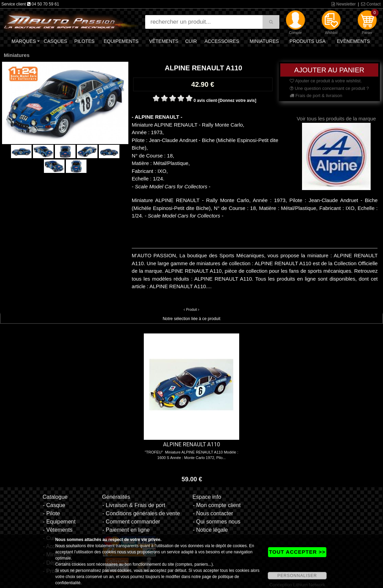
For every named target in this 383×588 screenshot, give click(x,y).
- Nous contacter (213, 513)
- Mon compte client (217, 505)
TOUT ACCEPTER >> (297, 552)
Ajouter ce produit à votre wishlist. (326, 81)
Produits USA (308, 41)
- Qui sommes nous (217, 522)
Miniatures (264, 41)
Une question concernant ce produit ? (329, 88)
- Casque (54, 505)
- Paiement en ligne (126, 530)
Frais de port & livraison (316, 96)
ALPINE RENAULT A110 (191, 444)
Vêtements (164, 41)
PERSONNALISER (297, 576)
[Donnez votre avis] (237, 101)
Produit (191, 310)
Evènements (353, 41)
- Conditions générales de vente (141, 513)
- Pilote (51, 513)
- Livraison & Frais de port (134, 505)
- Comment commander (131, 522)
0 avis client (205, 101)
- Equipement (59, 522)
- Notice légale (210, 530)
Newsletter (344, 4)
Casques (55, 41)
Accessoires (222, 41)
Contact (371, 4)
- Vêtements (58, 530)
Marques (24, 41)
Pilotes (85, 41)
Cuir (191, 41)
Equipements (121, 41)
